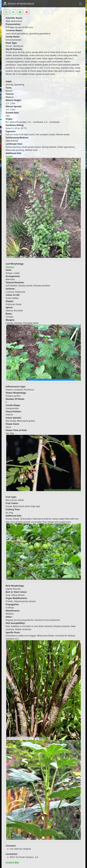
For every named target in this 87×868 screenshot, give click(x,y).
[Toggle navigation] (80, 4)
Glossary (10, 267)
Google (9, 156)
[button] (6, 12)
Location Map (12, 862)
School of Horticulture (19, 4)
